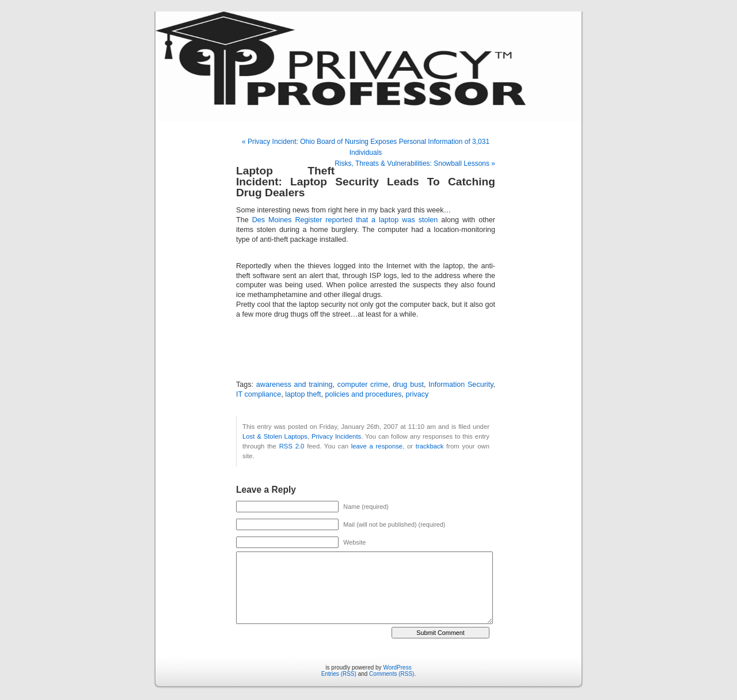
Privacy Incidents (336, 436)
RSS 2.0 (292, 446)
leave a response (377, 446)
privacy (417, 394)
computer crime (363, 385)
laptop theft (303, 394)
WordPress (397, 667)
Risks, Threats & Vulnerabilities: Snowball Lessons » (415, 163)
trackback (430, 446)
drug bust (408, 385)
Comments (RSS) (392, 674)
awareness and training (295, 385)
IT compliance (259, 394)
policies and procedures (364, 394)
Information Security (461, 385)
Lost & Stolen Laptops (275, 436)
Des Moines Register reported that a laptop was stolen (347, 220)
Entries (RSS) (339, 674)
